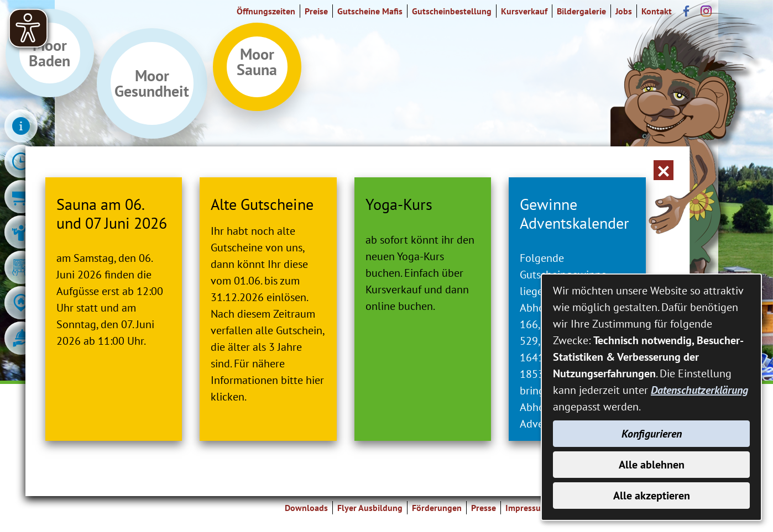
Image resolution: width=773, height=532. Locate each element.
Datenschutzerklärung (699, 390)
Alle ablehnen (652, 465)
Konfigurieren (652, 434)
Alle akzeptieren (652, 496)
